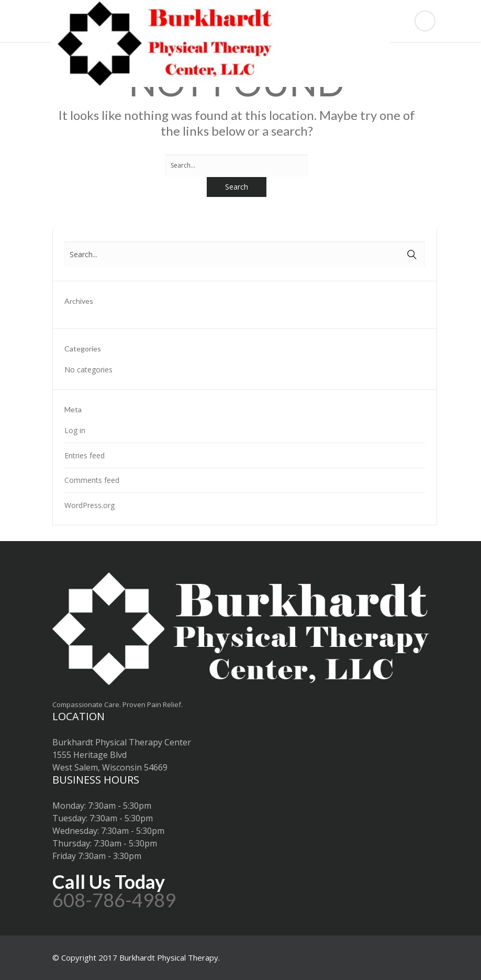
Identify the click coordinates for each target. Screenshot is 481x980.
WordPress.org (90, 505)
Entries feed (85, 455)
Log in (75, 430)
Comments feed (92, 480)
